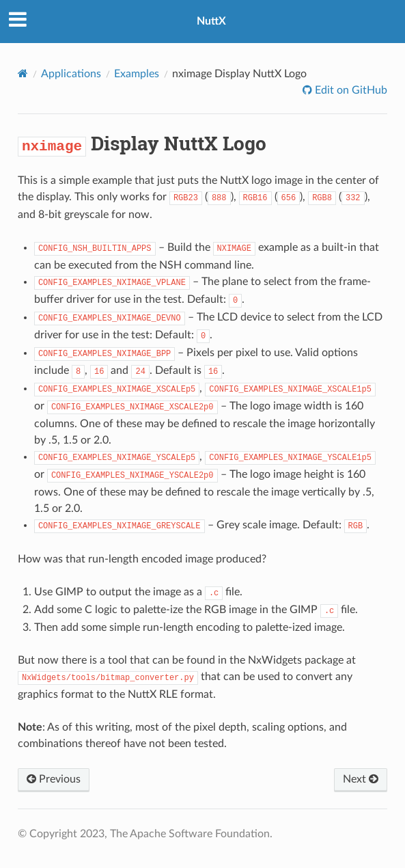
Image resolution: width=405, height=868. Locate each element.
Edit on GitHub (350, 90)
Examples (137, 74)
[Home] (23, 73)
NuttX (211, 21)
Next (361, 779)
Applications (71, 74)
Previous (54, 779)
